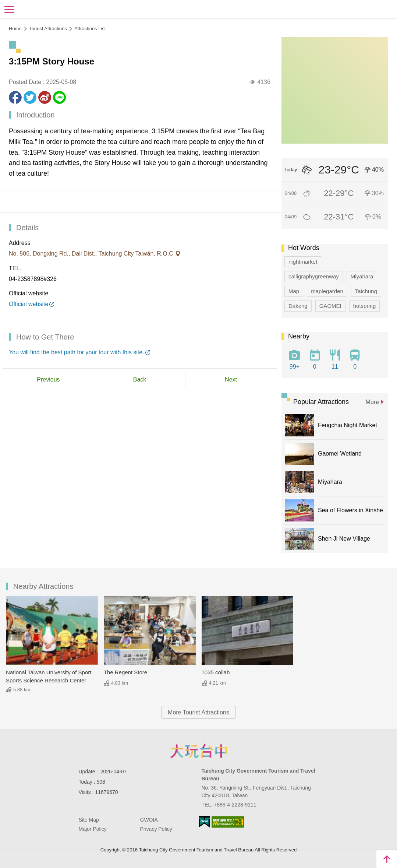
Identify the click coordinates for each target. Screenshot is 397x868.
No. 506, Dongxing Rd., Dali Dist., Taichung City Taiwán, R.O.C (92, 254)
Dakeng (298, 306)
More (372, 402)
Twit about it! (30, 97)
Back (140, 379)
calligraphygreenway (314, 276)
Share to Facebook (15, 97)
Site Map (89, 820)
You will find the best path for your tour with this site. (77, 352)
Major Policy (93, 829)
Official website (29, 304)
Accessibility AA (228, 822)
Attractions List (90, 29)
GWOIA (149, 820)
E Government (204, 822)
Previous (48, 379)
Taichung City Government (199, 751)
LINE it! (59, 97)
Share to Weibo (45, 97)
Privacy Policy (156, 829)
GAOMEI (330, 306)
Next (231, 379)
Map (294, 291)
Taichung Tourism (198, 9)
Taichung (366, 291)
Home (15, 29)
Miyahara (362, 276)
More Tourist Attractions (198, 712)
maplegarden (327, 291)
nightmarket (303, 262)
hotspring (365, 306)
